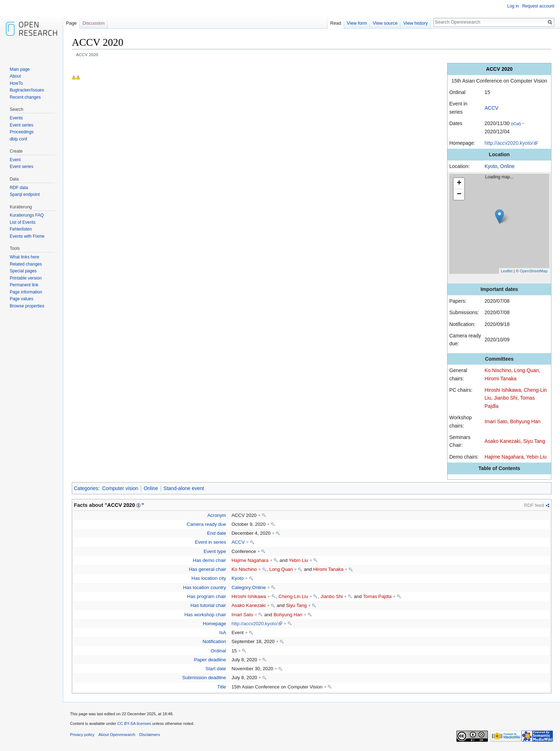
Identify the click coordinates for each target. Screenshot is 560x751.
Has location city (209, 578)
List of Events (22, 222)
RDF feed (534, 505)
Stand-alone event (184, 488)
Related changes (26, 264)
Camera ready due (206, 524)
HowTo (16, 83)
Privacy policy (82, 735)
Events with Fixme (27, 236)
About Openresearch (117, 735)
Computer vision (120, 488)
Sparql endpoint (25, 194)
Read (336, 23)
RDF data (19, 188)
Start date (216, 669)
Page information (26, 292)
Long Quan (526, 370)
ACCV (492, 108)
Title (222, 687)
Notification (214, 641)
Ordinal (218, 651)
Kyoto (491, 166)
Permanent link (24, 285)
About (15, 76)
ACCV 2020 (121, 505)
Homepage (214, 624)
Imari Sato (496, 421)
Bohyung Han (525, 421)
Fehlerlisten (21, 229)
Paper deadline (210, 660)
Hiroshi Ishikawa (503, 390)
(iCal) (516, 123)
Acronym (216, 515)
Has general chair (207, 569)
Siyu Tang (534, 441)
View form (357, 23)
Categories (86, 488)
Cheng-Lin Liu (293, 596)
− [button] (459, 194)
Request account (538, 6)
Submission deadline (204, 678)
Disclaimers (150, 735)
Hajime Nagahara (504, 457)
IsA (223, 633)
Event (15, 160)
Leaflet (507, 271)
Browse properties (27, 306)
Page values (21, 299)
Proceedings (22, 132)
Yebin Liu (536, 457)
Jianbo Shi (506, 398)
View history (416, 23)
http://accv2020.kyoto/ (509, 143)
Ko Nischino (498, 370)
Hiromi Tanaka (501, 379)
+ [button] (459, 183)
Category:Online (249, 587)
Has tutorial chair (208, 605)
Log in (513, 6)
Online (507, 166)
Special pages (23, 271)
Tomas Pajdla (377, 596)
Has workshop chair (205, 615)
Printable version (26, 278)
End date (217, 533)
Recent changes (25, 97)
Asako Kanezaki (502, 441)
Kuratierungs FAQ (27, 215)
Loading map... (502, 224)
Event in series (211, 542)
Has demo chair (209, 560)
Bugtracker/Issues (27, 90)
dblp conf (18, 139)
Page (71, 23)
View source (385, 23)
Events (16, 118)
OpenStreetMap (534, 271)
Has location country (204, 587)
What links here (24, 257)
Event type (215, 551)
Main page (20, 69)
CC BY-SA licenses (134, 723)
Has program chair (207, 596)
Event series (21, 125)
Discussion (94, 23)
